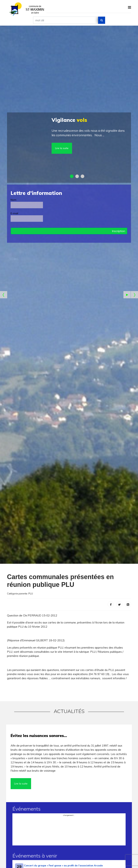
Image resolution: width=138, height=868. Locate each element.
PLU (31, 594)
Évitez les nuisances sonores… (39, 736)
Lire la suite (62, 148)
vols (69, 120)
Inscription (119, 231)
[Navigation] (129, 7)
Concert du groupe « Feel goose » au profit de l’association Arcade (63, 865)
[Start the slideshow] (127, 295)
